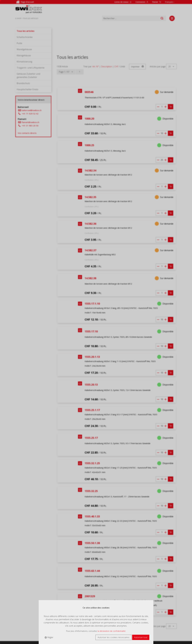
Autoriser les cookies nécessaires (114, 637)
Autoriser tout (141, 637)
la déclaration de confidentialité (112, 631)
